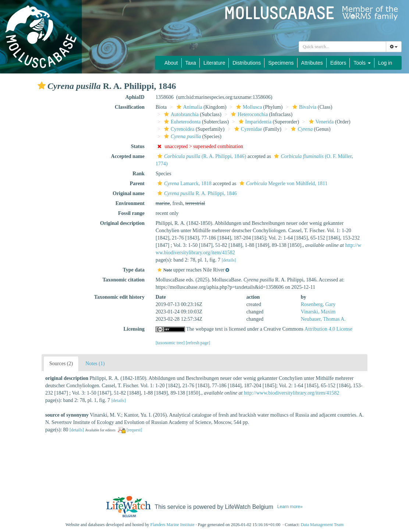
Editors (338, 63)
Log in (385, 63)
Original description (122, 223)
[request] (134, 430)
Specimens (281, 63)
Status (138, 146)
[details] (229, 260)
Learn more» (290, 507)
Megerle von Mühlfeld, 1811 (283, 184)
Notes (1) (95, 364)
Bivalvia (303, 107)
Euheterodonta (182, 122)
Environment (130, 203)
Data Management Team (322, 525)
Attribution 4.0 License (328, 329)
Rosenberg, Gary (318, 304)
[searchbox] (342, 47)
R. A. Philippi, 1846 (196, 193)
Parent (137, 184)
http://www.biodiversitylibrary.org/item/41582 (291, 393)
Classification (130, 107)
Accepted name (128, 156)
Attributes (312, 63)
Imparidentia (254, 122)
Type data (134, 270)
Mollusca (248, 107)
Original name (129, 193)
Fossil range (131, 213)
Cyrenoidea (178, 129)
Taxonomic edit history (119, 297)
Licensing (134, 329)
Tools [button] (362, 63)
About (171, 63)
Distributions (247, 63)
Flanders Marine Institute (173, 525)
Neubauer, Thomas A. (323, 319)
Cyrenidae (247, 129)
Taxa (191, 63)
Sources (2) (61, 364)
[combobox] (342, 47)
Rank (138, 174)
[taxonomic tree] (170, 343)
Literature (214, 63)
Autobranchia (180, 114)
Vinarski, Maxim (318, 312)
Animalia (189, 107)
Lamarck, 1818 (184, 184)
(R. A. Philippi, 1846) (201, 156)
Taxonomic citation (124, 280)
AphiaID (135, 97)
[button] (42, 86)
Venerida (321, 122)
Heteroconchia (248, 114)
